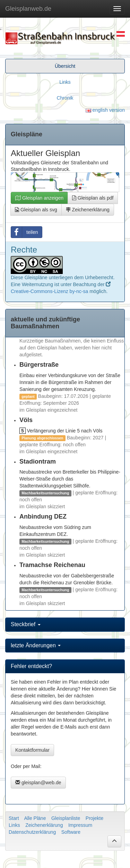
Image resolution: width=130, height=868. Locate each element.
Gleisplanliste (66, 818)
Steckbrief (26, 624)
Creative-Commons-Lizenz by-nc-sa (49, 291)
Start (14, 818)
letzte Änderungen (36, 645)
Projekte (94, 818)
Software (71, 832)
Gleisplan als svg (36, 210)
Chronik (65, 98)
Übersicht (65, 66)
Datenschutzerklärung (32, 832)
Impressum (80, 825)
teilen (24, 232)
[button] (114, 841)
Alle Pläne (35, 818)
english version (105, 110)
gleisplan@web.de (38, 783)
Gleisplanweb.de (28, 9)
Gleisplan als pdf (93, 198)
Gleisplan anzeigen (39, 198)
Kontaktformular (32, 750)
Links (65, 82)
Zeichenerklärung (88, 210)
